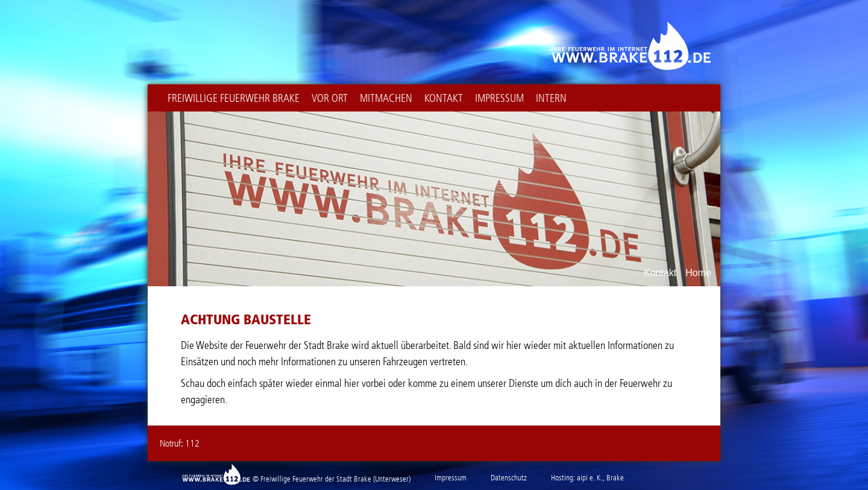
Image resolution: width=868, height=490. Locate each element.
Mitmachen (386, 98)
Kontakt (444, 98)
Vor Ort (330, 98)
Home (698, 273)
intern (551, 98)
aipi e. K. (590, 478)
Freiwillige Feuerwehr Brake (234, 98)
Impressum (499, 98)
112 (192, 443)
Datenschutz (509, 478)
